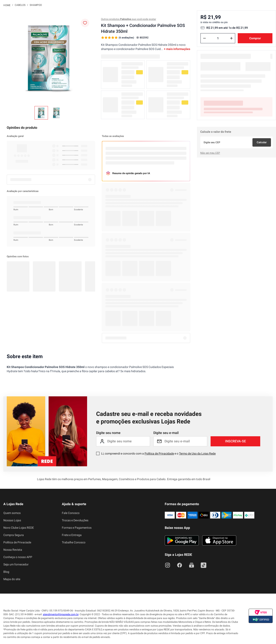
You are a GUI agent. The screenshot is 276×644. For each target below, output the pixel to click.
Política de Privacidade (159, 453)
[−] (204, 38)
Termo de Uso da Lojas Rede (197, 453)
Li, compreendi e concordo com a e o (158, 453)
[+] (231, 38)
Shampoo (36, 5)
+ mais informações (177, 49)
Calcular (262, 142)
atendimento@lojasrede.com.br (61, 614)
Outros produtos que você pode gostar (129, 19)
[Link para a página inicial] (7, 5)
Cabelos (20, 5)
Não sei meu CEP (210, 153)
